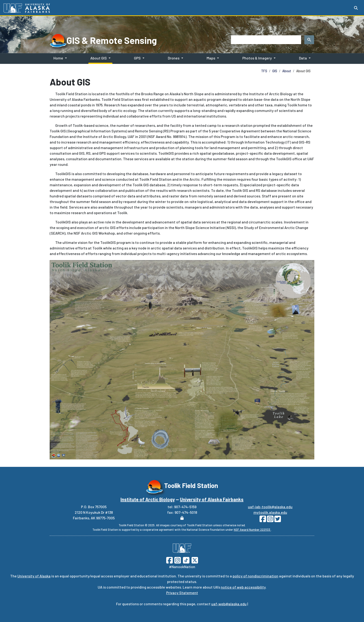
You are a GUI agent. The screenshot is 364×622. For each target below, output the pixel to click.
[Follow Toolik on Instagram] (270, 520)
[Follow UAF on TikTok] (186, 560)
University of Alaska (34, 576)
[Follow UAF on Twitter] (195, 560)
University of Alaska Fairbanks (212, 499)
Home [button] (58, 58)
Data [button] (303, 58)
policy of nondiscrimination (255, 576)
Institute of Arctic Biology (148, 499)
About (287, 71)
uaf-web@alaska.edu (229, 604)
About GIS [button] (99, 58)
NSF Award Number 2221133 (252, 530)
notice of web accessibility (243, 587)
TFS (264, 71)
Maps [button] (211, 58)
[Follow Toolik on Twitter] (277, 520)
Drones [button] (174, 58)
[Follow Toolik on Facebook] (263, 520)
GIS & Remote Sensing (112, 40)
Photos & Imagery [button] (257, 58)
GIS (275, 71)
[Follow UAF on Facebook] (169, 560)
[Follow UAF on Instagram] (177, 560)
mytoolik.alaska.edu (270, 512)
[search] (266, 40)
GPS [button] (137, 58)
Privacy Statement (182, 593)
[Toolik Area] (182, 360)
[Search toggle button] (356, 8)
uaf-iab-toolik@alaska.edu (270, 507)
